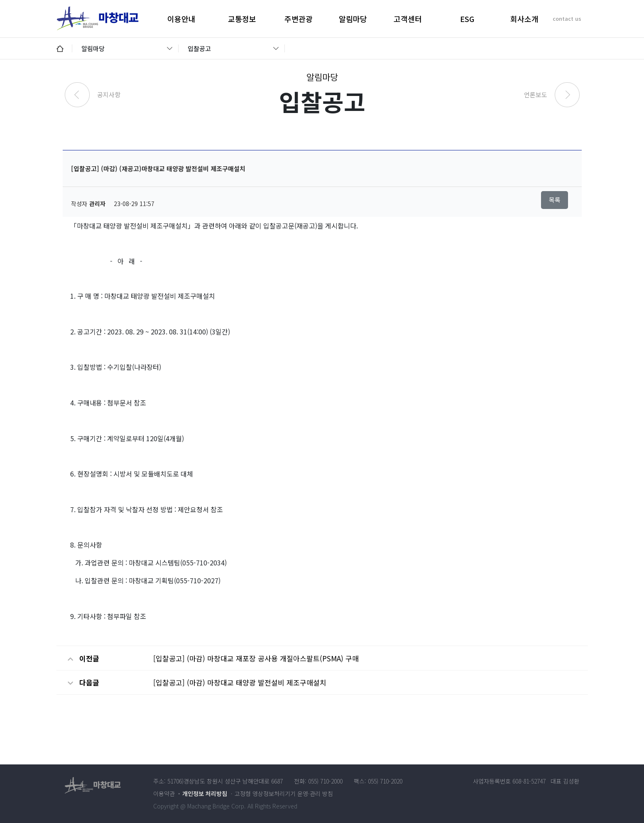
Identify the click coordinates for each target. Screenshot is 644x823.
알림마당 (353, 19)
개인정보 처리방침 (205, 794)
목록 (555, 200)
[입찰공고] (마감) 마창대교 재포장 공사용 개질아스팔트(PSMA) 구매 (256, 658)
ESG (467, 19)
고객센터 (408, 19)
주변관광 (299, 19)
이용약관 (164, 794)
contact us (567, 18)
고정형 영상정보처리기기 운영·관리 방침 (284, 794)
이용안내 (181, 19)
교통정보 (242, 19)
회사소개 (524, 19)
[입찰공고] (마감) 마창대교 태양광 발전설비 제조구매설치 (240, 682)
